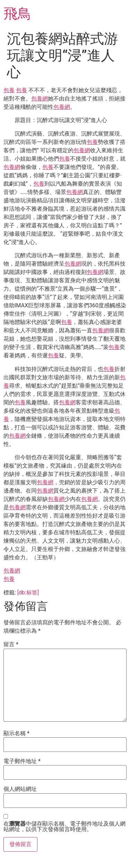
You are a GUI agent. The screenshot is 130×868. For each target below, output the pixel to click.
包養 (9, 90)
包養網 (40, 99)
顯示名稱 (16, 733)
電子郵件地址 (22, 761)
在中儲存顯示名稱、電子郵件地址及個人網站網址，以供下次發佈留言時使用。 (64, 827)
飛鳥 (17, 14)
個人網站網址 (20, 789)
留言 (11, 644)
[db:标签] (28, 593)
